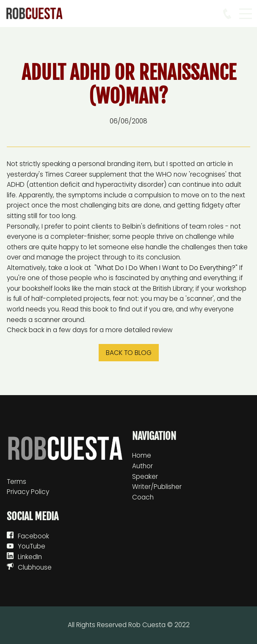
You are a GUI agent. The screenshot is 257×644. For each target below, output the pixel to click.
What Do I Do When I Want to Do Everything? (166, 268)
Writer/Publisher (157, 487)
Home (142, 455)
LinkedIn (30, 557)
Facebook (33, 536)
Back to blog (129, 353)
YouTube (32, 546)
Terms (17, 482)
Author (142, 466)
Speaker (145, 476)
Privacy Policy (28, 492)
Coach (143, 497)
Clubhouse (35, 567)
